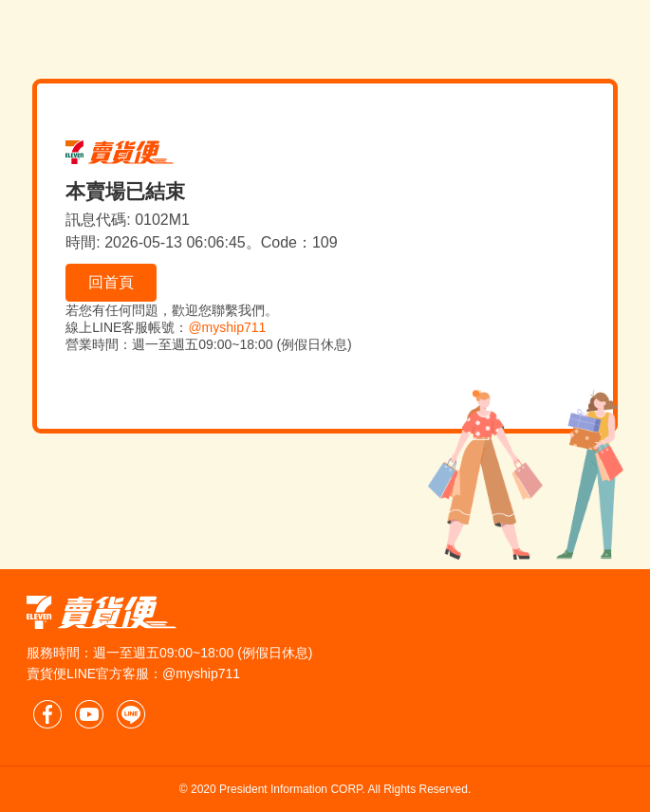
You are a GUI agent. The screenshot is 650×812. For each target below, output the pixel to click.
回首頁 (111, 282)
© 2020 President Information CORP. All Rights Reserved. (325, 789)
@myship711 (227, 327)
